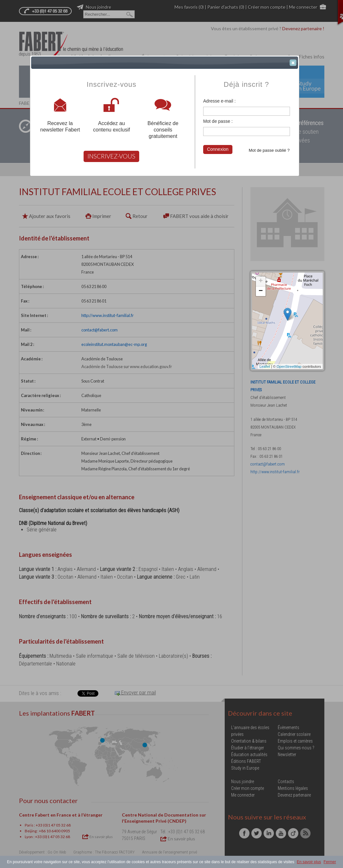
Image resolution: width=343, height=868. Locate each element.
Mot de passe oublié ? (269, 150)
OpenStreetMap (289, 366)
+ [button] (261, 281)
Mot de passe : (218, 121)
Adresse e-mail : (219, 101)
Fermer (330, 862)
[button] (293, 63)
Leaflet (265, 366)
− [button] (261, 291)
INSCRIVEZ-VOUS (111, 156)
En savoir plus (309, 862)
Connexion (218, 149)
